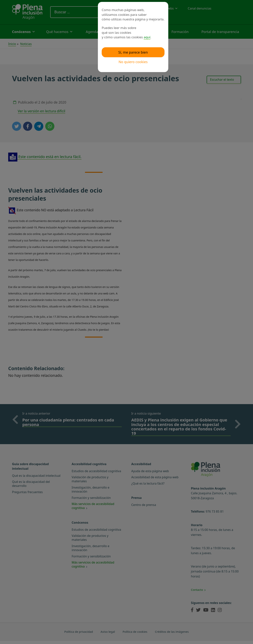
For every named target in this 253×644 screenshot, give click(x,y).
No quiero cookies (133, 62)
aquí (147, 37)
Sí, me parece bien (133, 52)
